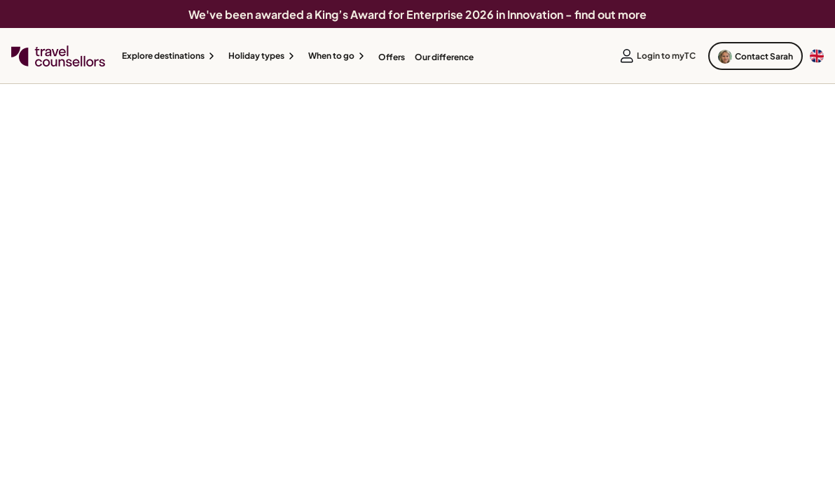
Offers (392, 57)
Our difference (444, 57)
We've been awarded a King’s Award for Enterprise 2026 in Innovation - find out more (417, 14)
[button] (170, 56)
